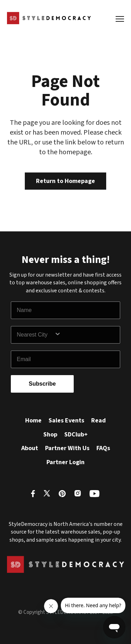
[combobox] (35, 335)
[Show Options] (86, 335)
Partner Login (65, 462)
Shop (50, 435)
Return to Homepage (65, 181)
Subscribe (42, 384)
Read (99, 421)
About (30, 448)
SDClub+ (76, 435)
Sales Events (66, 421)
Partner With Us (67, 448)
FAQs (103, 448)
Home (33, 421)
